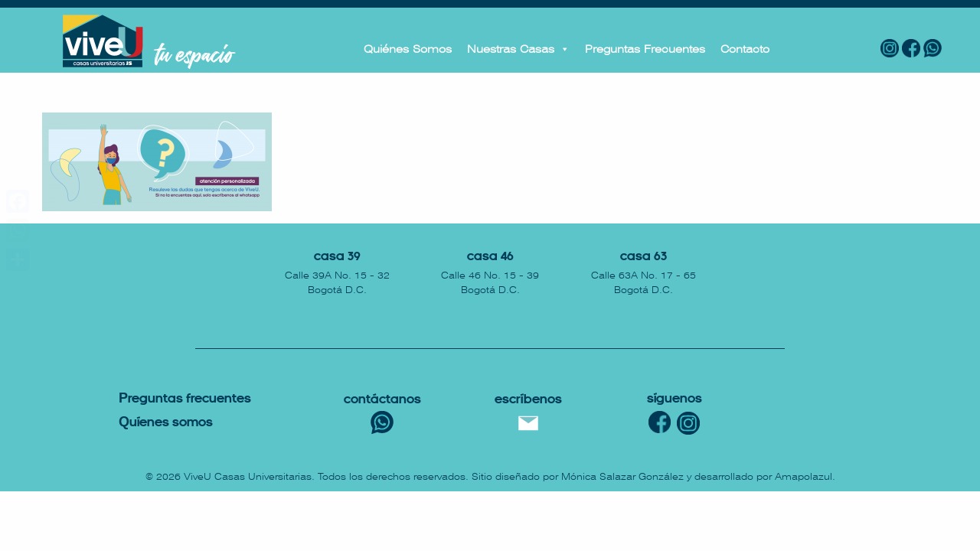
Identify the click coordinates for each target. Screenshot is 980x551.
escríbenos (528, 400)
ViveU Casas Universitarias (248, 477)
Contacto (745, 49)
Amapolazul (804, 477)
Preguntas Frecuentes (645, 49)
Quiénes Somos (408, 49)
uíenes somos (166, 423)
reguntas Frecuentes (185, 399)
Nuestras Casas (518, 49)
